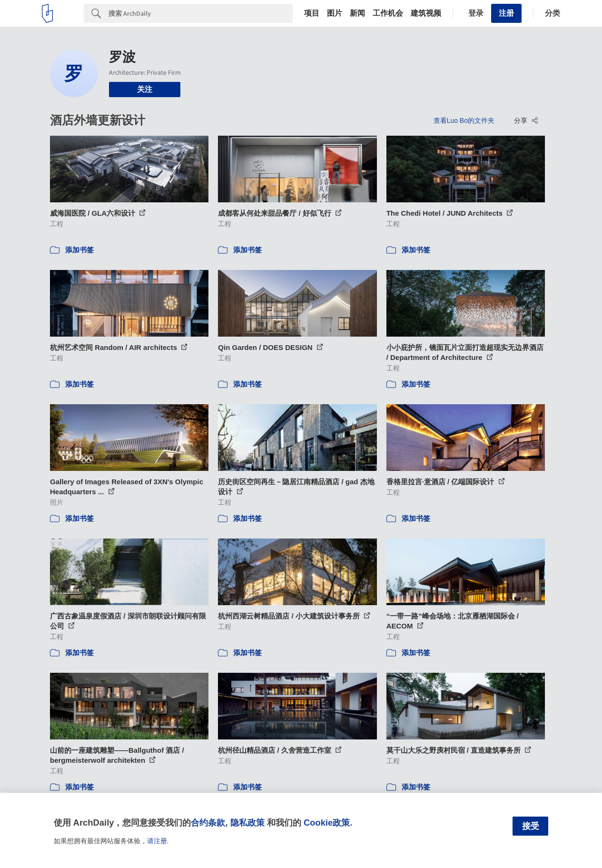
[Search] (201, 13)
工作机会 (388, 13)
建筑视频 (426, 13)
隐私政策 (247, 823)
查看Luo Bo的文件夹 (464, 120)
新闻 (357, 13)
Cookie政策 (327, 823)
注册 (506, 13)
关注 (145, 89)
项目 (312, 13)
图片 (335, 13)
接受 (531, 826)
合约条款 (208, 823)
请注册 (157, 841)
